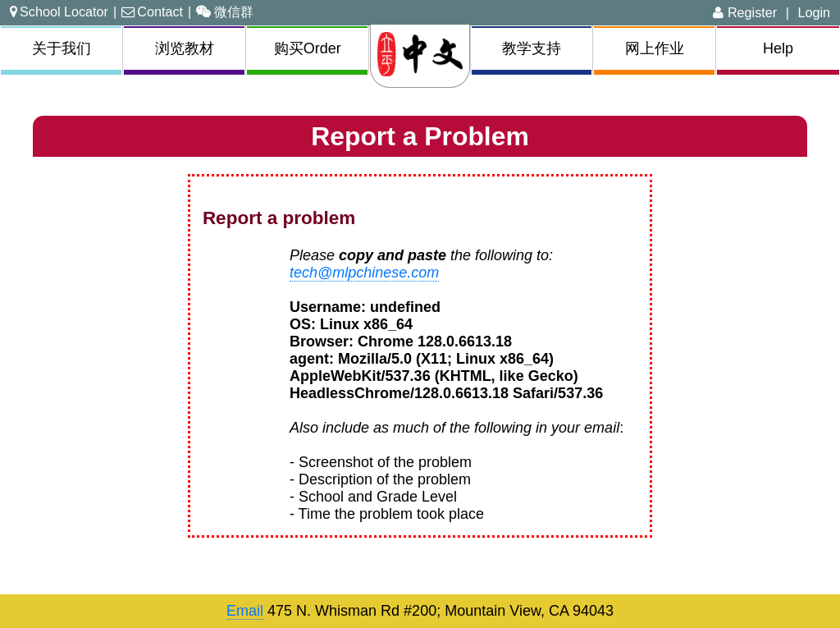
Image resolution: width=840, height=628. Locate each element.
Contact (152, 11)
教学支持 (532, 48)
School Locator (59, 11)
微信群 (225, 11)
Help (778, 48)
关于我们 (62, 48)
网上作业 (655, 48)
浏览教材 (185, 48)
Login (814, 12)
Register (745, 12)
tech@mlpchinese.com (364, 273)
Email (245, 611)
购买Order (308, 48)
